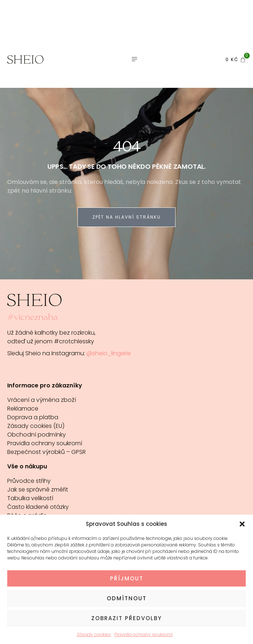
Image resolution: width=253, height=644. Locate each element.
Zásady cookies (94, 634)
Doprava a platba (33, 417)
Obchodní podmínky (37, 435)
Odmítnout (127, 598)
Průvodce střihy (29, 481)
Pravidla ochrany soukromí (144, 634)
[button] (242, 524)
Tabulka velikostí (30, 498)
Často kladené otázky (38, 507)
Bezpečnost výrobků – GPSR (47, 452)
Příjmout (127, 578)
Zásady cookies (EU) (36, 426)
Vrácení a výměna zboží (42, 400)
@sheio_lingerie (109, 353)
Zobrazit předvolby (127, 618)
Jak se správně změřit (38, 490)
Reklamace (23, 409)
